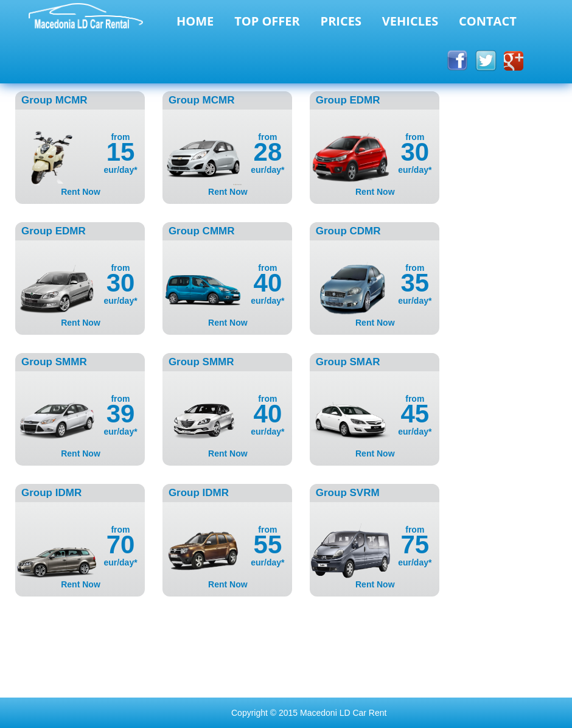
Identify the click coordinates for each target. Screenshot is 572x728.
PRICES (341, 21)
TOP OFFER (267, 21)
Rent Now (81, 192)
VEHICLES (410, 21)
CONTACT (488, 21)
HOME (195, 21)
